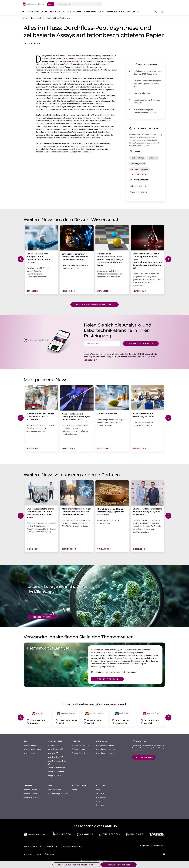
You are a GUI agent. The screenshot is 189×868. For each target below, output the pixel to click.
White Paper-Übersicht (105, 753)
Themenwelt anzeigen (107, 679)
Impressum (28, 854)
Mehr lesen (91, 360)
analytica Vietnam (57, 768)
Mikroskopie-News (42, 617)
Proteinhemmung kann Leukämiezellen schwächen (145, 111)
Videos (74, 790)
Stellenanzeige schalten (58, 793)
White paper (101, 797)
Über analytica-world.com (71, 846)
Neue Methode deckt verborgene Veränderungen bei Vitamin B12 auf (147, 83)
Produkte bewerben (80, 749)
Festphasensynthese (71, 61)
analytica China (55, 757)
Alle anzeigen (137, 174)
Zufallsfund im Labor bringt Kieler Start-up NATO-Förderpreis (148, 72)
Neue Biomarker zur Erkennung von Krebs (147, 101)
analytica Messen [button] (31, 12)
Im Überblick (53, 745)
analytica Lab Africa (57, 772)
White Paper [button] (90, 12)
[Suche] (100, 4)
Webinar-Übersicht (31, 797)
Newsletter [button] (133, 12)
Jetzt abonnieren (144, 757)
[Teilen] (156, 12)
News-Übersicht (30, 753)
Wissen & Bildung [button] (115, 12)
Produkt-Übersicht (80, 753)
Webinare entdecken (32, 790)
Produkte (100, 793)
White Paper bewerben (105, 749)
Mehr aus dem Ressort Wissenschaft (94, 305)
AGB (39, 854)
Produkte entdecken (80, 745)
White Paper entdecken (106, 745)
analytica (53, 753)
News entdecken (30, 745)
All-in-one (100, 805)
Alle (50, 4)
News (98, 790)
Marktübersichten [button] (72, 12)
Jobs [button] (101, 12)
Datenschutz (50, 854)
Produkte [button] (55, 12)
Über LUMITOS (51, 846)
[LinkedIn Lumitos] (164, 854)
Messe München (56, 749)
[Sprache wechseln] (162, 12)
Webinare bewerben (32, 793)
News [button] (45, 12)
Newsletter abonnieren (141, 344)
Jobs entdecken (54, 790)
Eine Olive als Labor (142, 93)
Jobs (98, 801)
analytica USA (55, 776)
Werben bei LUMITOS (32, 846)
